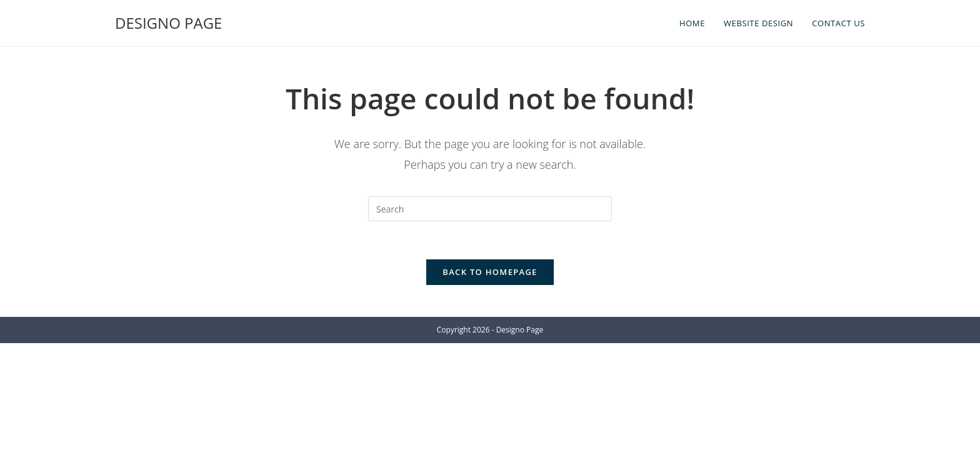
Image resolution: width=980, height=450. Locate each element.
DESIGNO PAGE (168, 23)
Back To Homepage (490, 272)
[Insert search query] (490, 209)
